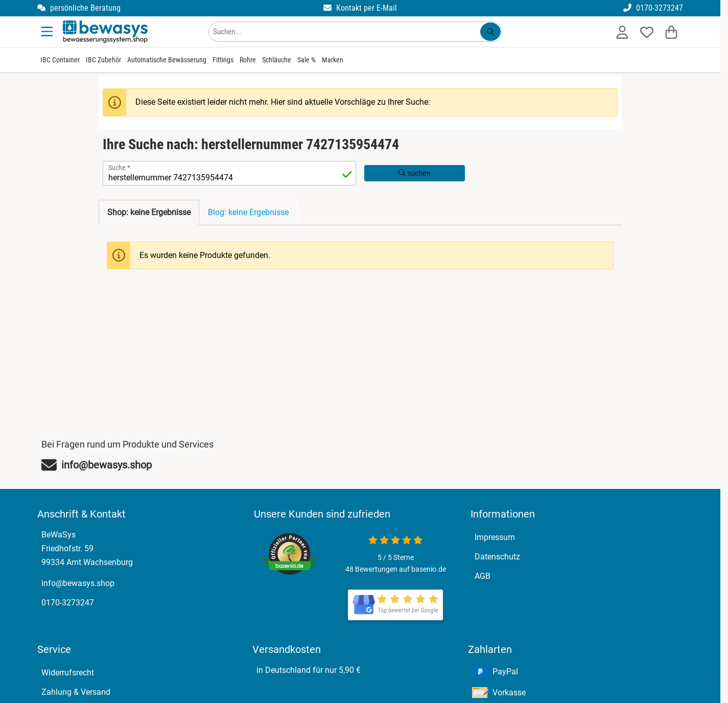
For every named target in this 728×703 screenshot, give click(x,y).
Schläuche (277, 60)
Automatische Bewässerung (167, 60)
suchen (415, 173)
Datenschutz (497, 557)
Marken (333, 60)
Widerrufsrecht (68, 673)
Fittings (223, 60)
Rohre (248, 60)
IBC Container (60, 60)
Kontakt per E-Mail (360, 8)
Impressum (495, 537)
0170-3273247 (653, 8)
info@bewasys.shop (78, 583)
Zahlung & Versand (76, 692)
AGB (483, 576)
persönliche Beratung (79, 8)
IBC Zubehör (103, 60)
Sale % (307, 60)
